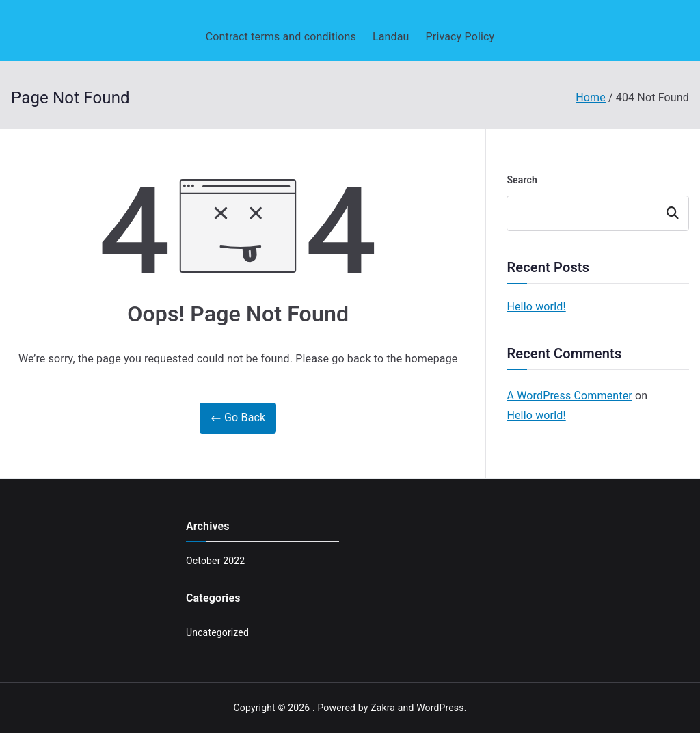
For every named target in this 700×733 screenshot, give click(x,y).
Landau (391, 37)
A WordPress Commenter (569, 396)
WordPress (440, 708)
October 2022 (215, 561)
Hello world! (536, 307)
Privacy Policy (460, 37)
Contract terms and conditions (281, 37)
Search (522, 180)
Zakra (383, 708)
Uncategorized (217, 632)
